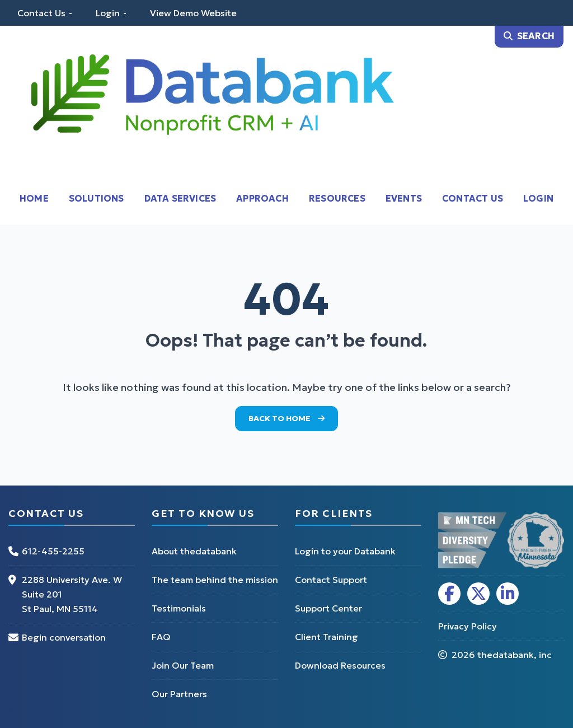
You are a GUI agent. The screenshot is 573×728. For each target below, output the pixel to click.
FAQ (161, 637)
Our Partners (179, 694)
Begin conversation (64, 637)
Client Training (327, 637)
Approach (262, 198)
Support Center (328, 608)
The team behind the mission (215, 580)
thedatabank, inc (515, 655)
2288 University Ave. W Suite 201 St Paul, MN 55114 (72, 594)
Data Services (180, 198)
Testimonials (179, 608)
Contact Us (41, 13)
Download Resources (340, 665)
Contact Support (331, 580)
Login (108, 13)
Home (34, 198)
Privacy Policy (468, 626)
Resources (337, 198)
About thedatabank (194, 551)
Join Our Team (183, 665)
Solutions (97, 198)
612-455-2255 (53, 551)
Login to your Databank (345, 551)
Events (404, 198)
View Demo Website (193, 13)
